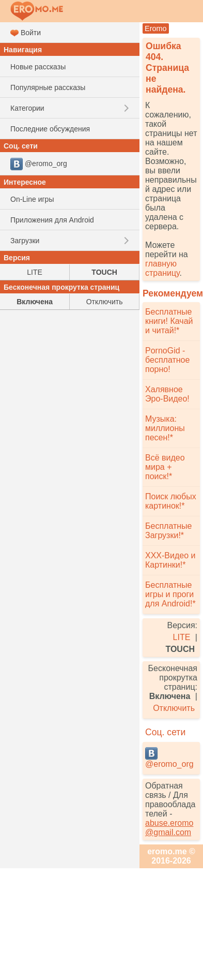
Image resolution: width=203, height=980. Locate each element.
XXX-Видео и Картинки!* (170, 560)
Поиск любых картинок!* (171, 501)
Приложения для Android (52, 220)
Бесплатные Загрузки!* (169, 531)
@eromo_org (169, 758)
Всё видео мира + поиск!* (165, 467)
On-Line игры (32, 199)
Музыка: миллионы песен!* (165, 428)
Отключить (174, 708)
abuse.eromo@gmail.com (169, 828)
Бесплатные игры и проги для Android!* (170, 594)
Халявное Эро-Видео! (167, 394)
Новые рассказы (38, 67)
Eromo (156, 28)
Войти (26, 33)
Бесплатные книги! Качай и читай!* (169, 321)
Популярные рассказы (48, 87)
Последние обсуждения (50, 129)
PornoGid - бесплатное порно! (167, 360)
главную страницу (162, 268)
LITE (182, 637)
